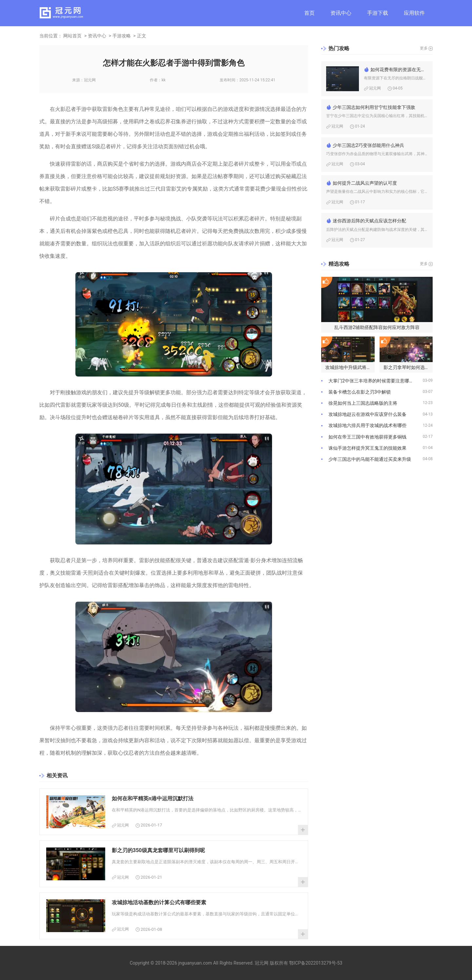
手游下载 (378, 13)
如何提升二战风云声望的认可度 (365, 183)
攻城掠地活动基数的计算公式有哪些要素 (159, 902)
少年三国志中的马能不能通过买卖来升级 (370, 459)
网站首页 (72, 36)
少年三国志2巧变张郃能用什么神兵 (368, 145)
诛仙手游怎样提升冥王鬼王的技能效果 (367, 448)
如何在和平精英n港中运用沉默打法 (153, 798)
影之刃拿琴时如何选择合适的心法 (408, 367)
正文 (142, 36)
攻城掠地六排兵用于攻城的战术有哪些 (367, 425)
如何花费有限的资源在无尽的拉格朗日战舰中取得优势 (399, 70)
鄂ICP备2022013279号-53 (316, 963)
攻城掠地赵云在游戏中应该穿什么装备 (367, 414)
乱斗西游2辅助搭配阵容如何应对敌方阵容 (377, 327)
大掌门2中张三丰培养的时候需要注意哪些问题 (376, 381)
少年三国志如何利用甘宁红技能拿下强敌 (374, 107)
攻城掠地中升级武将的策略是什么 (350, 367)
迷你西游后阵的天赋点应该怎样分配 (369, 221)
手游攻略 (122, 36)
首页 (309, 13)
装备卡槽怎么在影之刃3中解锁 (360, 392)
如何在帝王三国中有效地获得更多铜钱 (367, 437)
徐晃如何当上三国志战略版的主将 (363, 403)
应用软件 (414, 13)
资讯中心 (341, 13)
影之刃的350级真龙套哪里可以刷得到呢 (158, 850)
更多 (424, 48)
